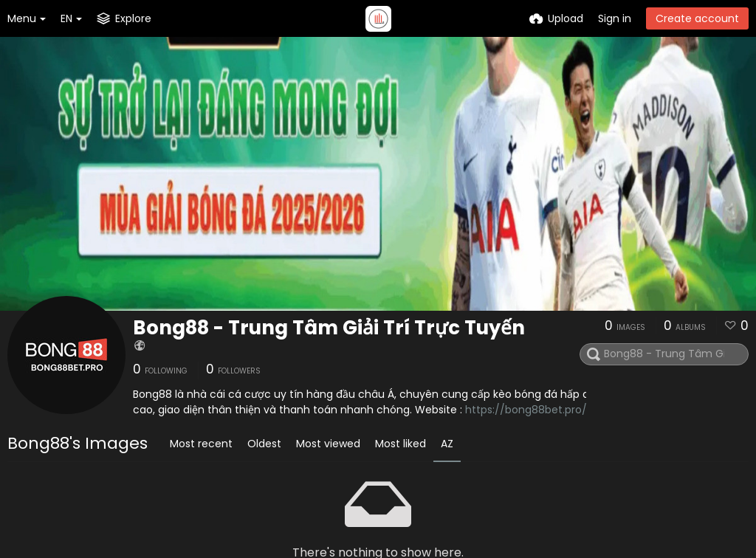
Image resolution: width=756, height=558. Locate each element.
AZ (447, 444)
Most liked (401, 444)
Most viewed (328, 444)
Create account (697, 18)
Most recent (201, 444)
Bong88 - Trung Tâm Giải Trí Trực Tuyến (329, 328)
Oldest (264, 444)
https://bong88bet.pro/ (526, 410)
